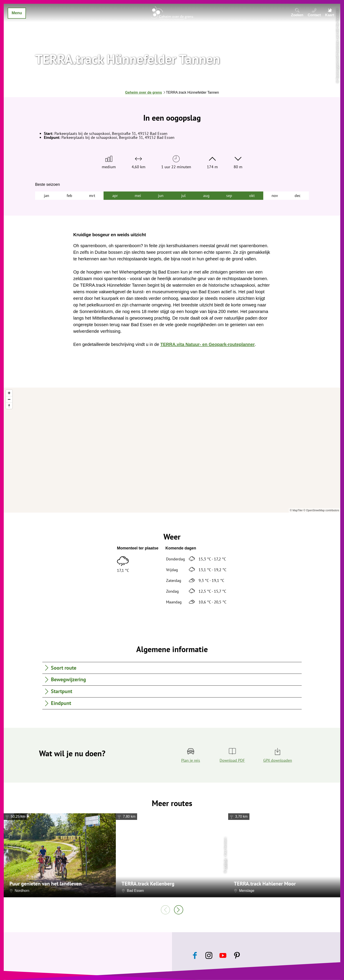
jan (47, 196)
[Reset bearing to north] (9, 406)
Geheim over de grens (143, 92)
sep (229, 196)
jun (161, 196)
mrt (92, 196)
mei (138, 196)
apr (115, 196)
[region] (172, 450)
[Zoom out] (9, 399)
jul (183, 196)
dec (298, 196)
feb (69, 196)
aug (206, 196)
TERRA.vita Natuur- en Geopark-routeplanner (208, 344)
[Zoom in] (9, 393)
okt (252, 196)
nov (275, 196)
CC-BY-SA (225, 864)
